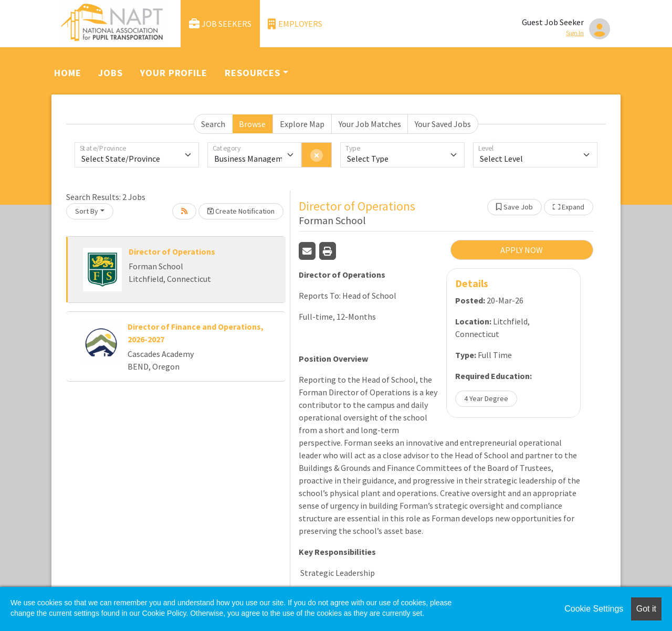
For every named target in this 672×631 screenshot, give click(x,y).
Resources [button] (253, 73)
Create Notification (241, 211)
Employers (295, 24)
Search (213, 124)
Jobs (111, 73)
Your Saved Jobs (443, 124)
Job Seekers (220, 24)
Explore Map (302, 124)
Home (68, 73)
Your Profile (174, 73)
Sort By (87, 211)
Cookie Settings (594, 609)
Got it (646, 609)
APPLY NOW (522, 250)
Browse (252, 124)
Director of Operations (172, 251)
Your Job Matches (370, 124)
